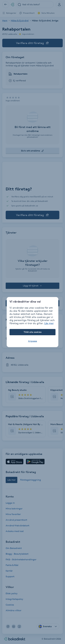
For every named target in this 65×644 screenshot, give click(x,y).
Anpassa (33, 341)
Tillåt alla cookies (33, 332)
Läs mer (49, 323)
